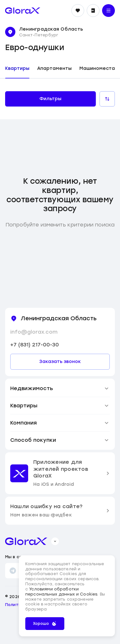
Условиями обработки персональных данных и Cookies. (63, 592)
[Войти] (93, 11)
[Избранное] (78, 11)
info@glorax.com (34, 332)
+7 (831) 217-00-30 (35, 345)
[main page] (23, 11)
